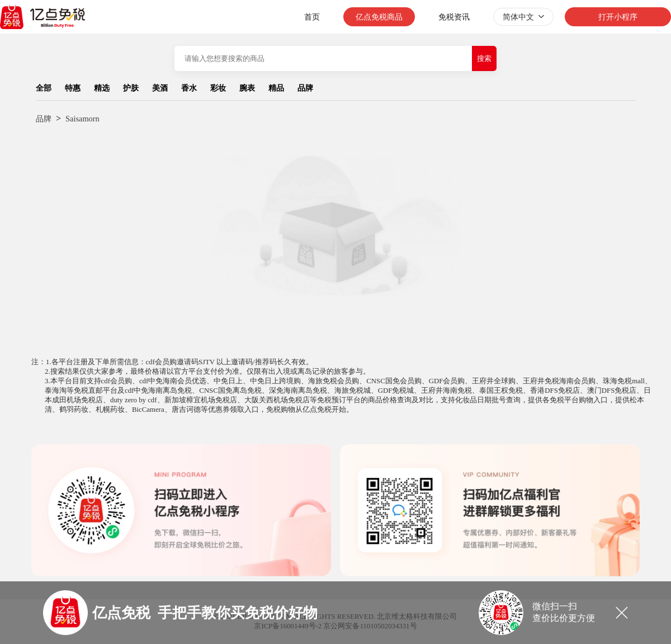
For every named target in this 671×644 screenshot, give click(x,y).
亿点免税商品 (379, 17)
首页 (312, 17)
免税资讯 (454, 17)
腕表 (247, 88)
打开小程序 (618, 17)
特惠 (73, 88)
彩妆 (218, 88)
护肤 (131, 88)
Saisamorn (82, 119)
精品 (276, 88)
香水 (189, 88)
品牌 (305, 88)
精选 (102, 88)
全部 (44, 88)
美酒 (160, 88)
